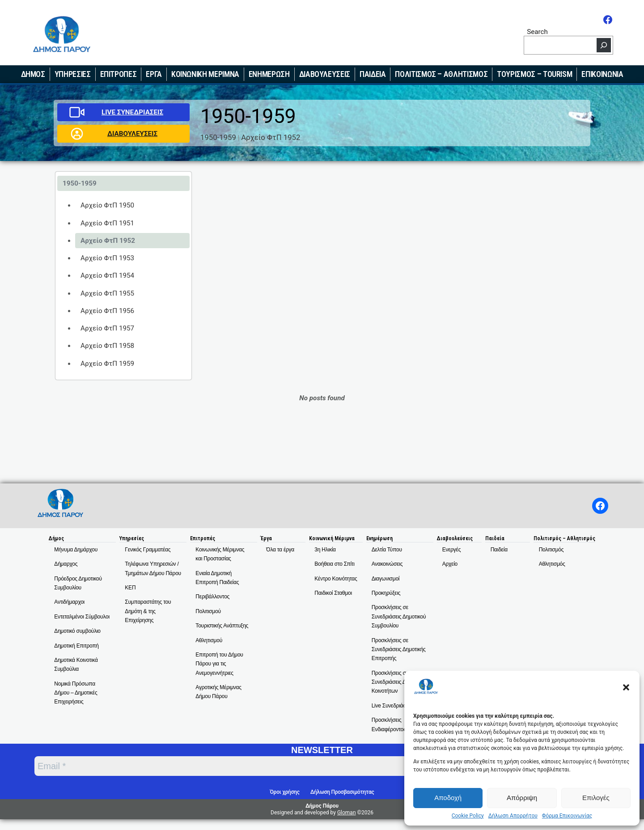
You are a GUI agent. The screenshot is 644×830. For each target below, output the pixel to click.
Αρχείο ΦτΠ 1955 (107, 293)
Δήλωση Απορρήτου (513, 816)
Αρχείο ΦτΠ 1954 (107, 275)
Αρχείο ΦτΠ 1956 (107, 311)
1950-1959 (218, 137)
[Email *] (260, 766)
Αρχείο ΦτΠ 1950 (107, 205)
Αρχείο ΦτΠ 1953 (107, 258)
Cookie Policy (468, 816)
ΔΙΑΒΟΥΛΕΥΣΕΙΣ (132, 134)
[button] (626, 687)
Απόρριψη (522, 798)
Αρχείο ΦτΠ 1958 (107, 346)
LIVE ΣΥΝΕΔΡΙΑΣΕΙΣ (132, 112)
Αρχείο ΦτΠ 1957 (107, 328)
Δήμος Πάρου (322, 806)
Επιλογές (596, 798)
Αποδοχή (448, 798)
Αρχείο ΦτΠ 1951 (107, 223)
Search (537, 32)
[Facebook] (608, 20)
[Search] (604, 45)
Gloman (347, 813)
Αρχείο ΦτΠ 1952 (271, 137)
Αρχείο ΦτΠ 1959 (107, 364)
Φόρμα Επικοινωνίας (567, 816)
